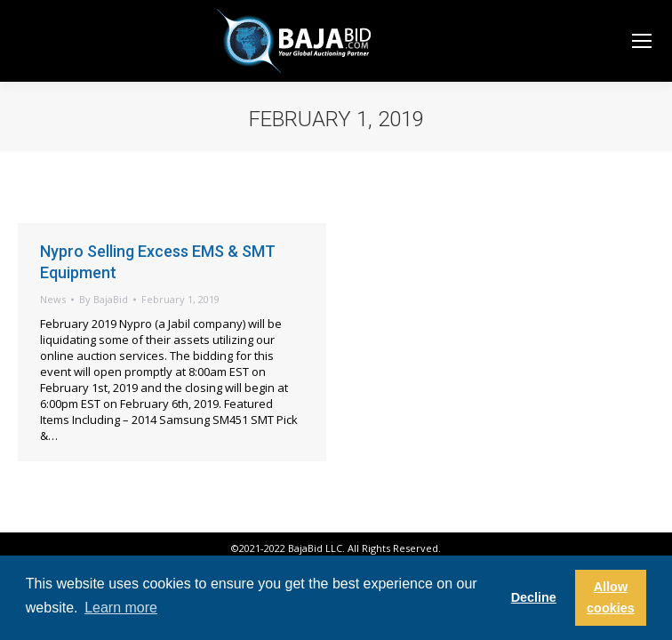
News (53, 299)
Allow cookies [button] (611, 597)
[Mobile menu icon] (642, 41)
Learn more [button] (121, 608)
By (104, 299)
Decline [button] (534, 597)
